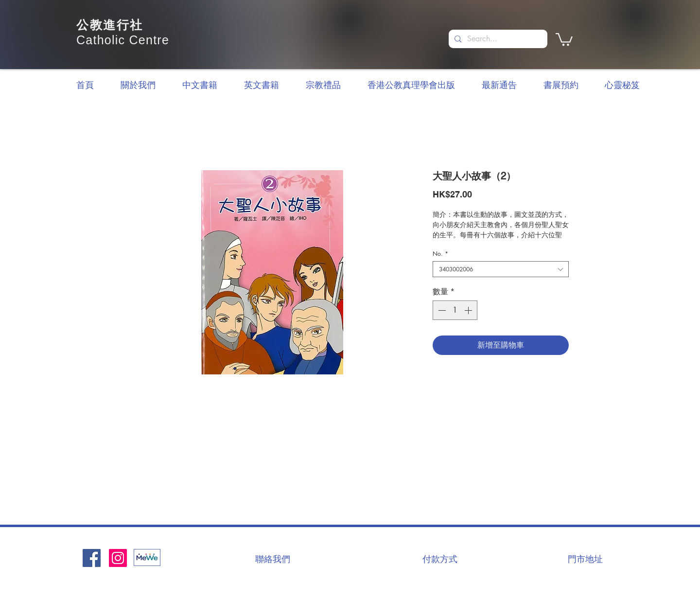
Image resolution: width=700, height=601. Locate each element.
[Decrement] (441, 310)
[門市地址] (585, 559)
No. (440, 254)
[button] (564, 39)
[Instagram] (118, 558)
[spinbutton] (455, 310)
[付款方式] (440, 559)
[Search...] (497, 39)
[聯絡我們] (273, 559)
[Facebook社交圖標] (92, 558)
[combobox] (501, 269)
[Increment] (469, 310)
